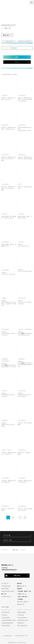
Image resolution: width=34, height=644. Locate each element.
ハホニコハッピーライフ (8, 591)
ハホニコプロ (5, 589)
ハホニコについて (6, 586)
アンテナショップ (6, 596)
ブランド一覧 (7, 535)
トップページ (5, 583)
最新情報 (19, 583)
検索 (17, 57)
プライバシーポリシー (23, 602)
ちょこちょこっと (23, 625)
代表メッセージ (22, 594)
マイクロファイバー (23, 620)
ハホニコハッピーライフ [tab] (25, 41)
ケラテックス (6, 612)
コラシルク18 (22, 612)
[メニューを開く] (32, 3)
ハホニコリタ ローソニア (9, 620)
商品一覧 (4, 594)
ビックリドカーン (23, 618)
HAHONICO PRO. (6, 610)
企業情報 (19, 589)
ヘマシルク (21, 615)
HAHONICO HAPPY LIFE (24, 610)
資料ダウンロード (22, 586)
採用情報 (20, 599)
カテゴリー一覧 (7, 540)
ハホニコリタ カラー (8, 623)
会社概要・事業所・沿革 (25, 591)
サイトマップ (21, 604)
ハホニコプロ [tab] (9, 41)
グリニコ (5, 615)
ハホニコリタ (6, 618)
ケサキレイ (21, 623)
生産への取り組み (23, 596)
